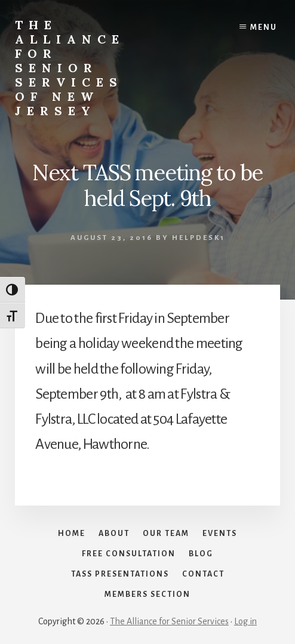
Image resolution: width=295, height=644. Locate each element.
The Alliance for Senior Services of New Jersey (70, 68)
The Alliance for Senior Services (169, 621)
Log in (245, 621)
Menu (264, 27)
